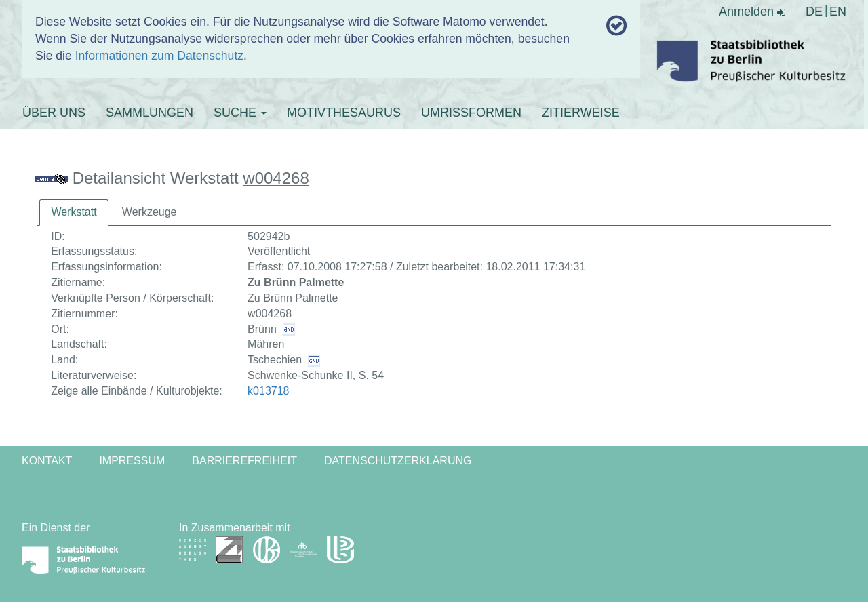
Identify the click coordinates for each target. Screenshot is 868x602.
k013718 (268, 391)
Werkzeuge (150, 212)
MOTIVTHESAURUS (344, 113)
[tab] (74, 213)
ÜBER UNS (54, 113)
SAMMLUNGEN (150, 113)
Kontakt (47, 461)
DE (814, 12)
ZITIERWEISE (581, 113)
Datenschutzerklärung (398, 461)
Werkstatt (74, 212)
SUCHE (240, 113)
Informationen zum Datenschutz (159, 56)
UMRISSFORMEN (471, 113)
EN (838, 12)
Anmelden (752, 12)
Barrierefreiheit (244, 461)
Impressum (132, 461)
